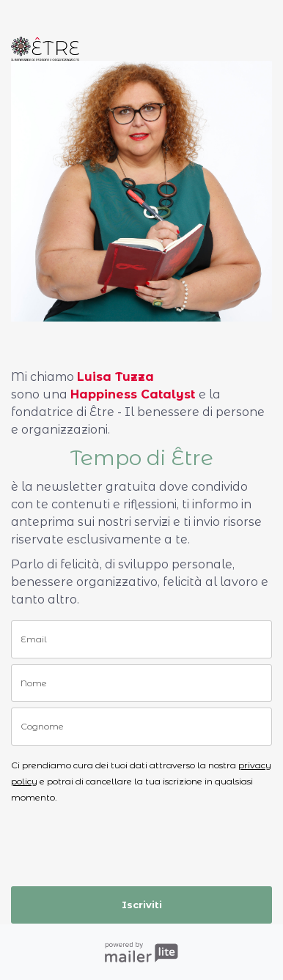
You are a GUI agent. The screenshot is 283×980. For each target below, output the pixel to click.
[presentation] (97, 839)
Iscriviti (142, 905)
